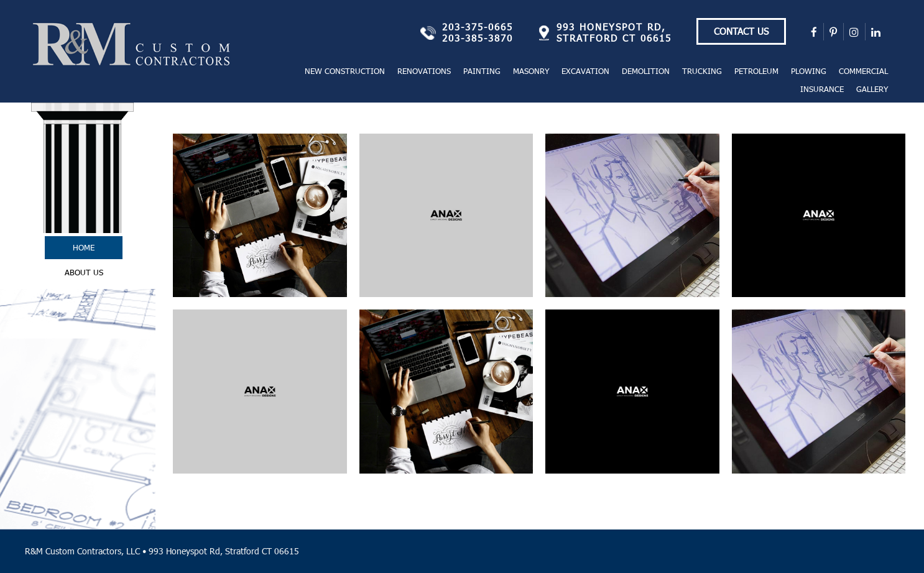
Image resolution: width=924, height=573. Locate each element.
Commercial (863, 71)
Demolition (646, 71)
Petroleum (756, 71)
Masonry (531, 71)
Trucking (702, 71)
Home (84, 247)
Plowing (809, 71)
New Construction (345, 71)
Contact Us (741, 31)
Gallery (872, 89)
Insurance (822, 89)
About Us (84, 272)
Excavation (585, 71)
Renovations (424, 71)
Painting (482, 71)
